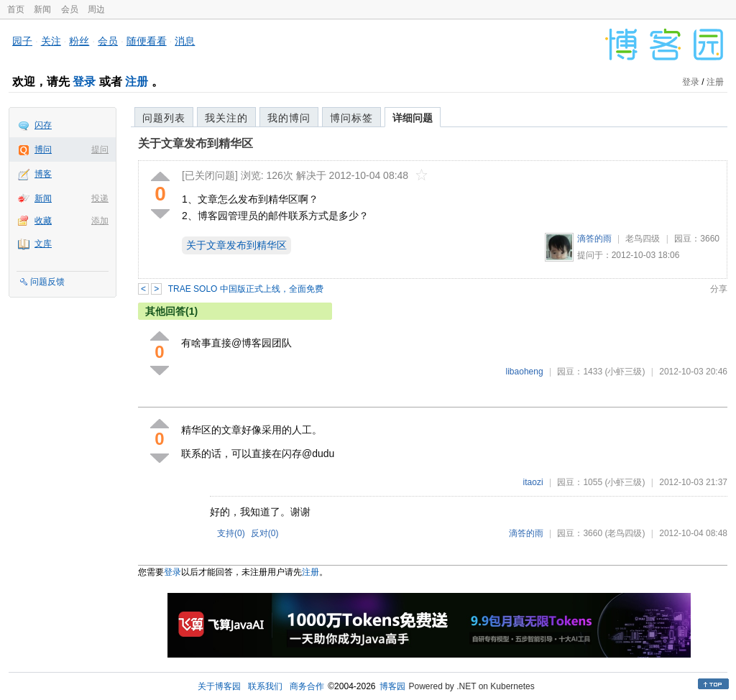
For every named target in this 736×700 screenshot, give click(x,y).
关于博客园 (219, 686)
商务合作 (307, 686)
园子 (22, 41)
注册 (137, 82)
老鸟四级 (643, 239)
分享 (719, 289)
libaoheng (525, 372)
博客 (43, 174)
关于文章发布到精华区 (195, 143)
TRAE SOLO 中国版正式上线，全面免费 (246, 289)
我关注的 (226, 118)
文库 (43, 244)
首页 (16, 9)
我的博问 (289, 118)
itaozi (533, 482)
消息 (185, 41)
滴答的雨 (594, 239)
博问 (43, 149)
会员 (70, 9)
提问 (100, 149)
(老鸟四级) (625, 533)
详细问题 (413, 118)
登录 (84, 82)
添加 (100, 221)
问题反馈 (47, 282)
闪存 (43, 125)
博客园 (392, 686)
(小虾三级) (625, 372)
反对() (265, 533)
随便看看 (147, 41)
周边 (96, 9)
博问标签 (351, 118)
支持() (231, 533)
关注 (51, 41)
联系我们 (265, 686)
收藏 (43, 221)
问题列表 (164, 118)
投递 (100, 198)
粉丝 (79, 41)
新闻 (42, 9)
